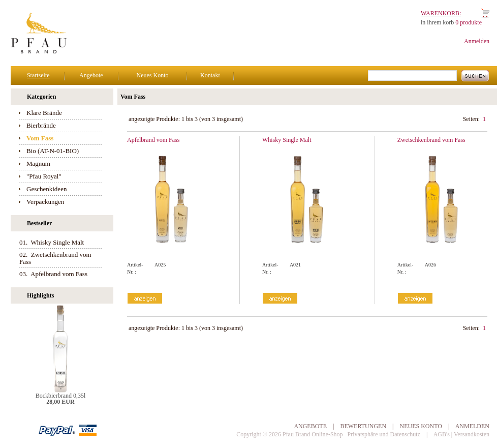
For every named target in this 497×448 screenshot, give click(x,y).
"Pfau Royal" (44, 176)
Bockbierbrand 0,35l (61, 396)
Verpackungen (45, 202)
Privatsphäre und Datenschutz (384, 434)
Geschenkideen (46, 189)
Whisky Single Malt (287, 140)
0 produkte (469, 22)
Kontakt (210, 75)
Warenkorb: (441, 13)
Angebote (91, 75)
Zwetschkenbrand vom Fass (431, 140)
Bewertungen (363, 426)
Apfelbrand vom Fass (153, 140)
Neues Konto (152, 75)
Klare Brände (44, 113)
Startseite (38, 75)
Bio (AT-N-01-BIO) (53, 151)
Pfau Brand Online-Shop (313, 434)
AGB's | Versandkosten (461, 434)
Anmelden (477, 41)
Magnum (38, 163)
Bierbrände (41, 125)
